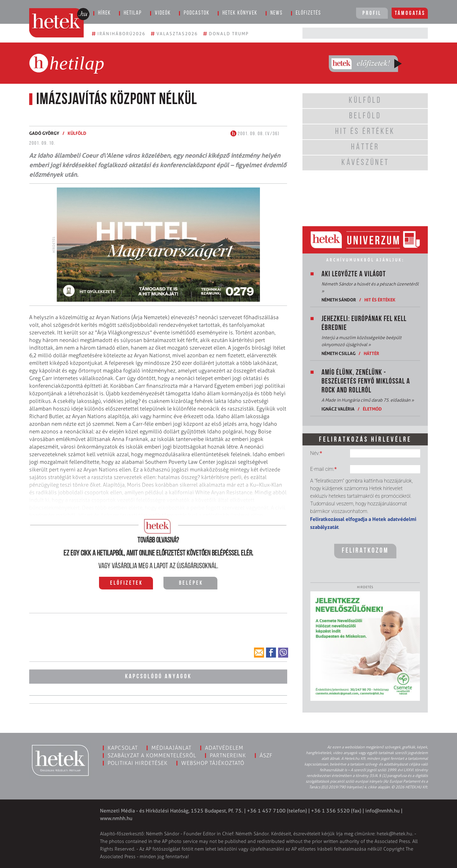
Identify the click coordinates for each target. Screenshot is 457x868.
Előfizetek (126, 583)
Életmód (372, 409)
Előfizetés (308, 13)
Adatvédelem (224, 748)
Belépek (191, 583)
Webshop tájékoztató (213, 763)
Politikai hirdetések (138, 763)
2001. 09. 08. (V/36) (255, 134)
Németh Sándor (339, 300)
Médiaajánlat (171, 748)
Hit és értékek (380, 300)
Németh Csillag (338, 353)
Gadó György (44, 133)
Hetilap (133, 13)
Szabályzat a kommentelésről (152, 755)
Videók (163, 13)
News (277, 13)
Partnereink (228, 755)
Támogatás (410, 13)
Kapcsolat (123, 748)
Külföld (77, 133)
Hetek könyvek (240, 13)
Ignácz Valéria (338, 409)
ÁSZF (266, 755)
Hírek (104, 13)
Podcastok (197, 13)
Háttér (371, 353)
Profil (372, 13)
